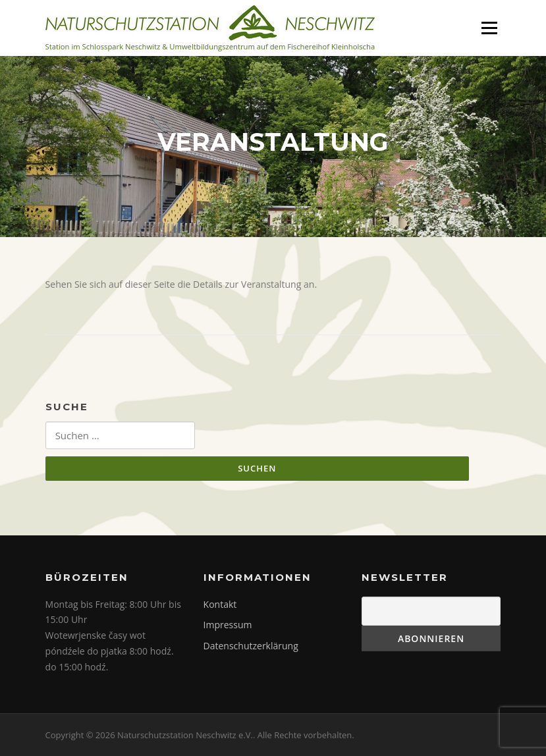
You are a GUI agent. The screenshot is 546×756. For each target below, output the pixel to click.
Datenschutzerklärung (251, 646)
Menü (489, 28)
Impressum (228, 625)
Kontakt (220, 604)
